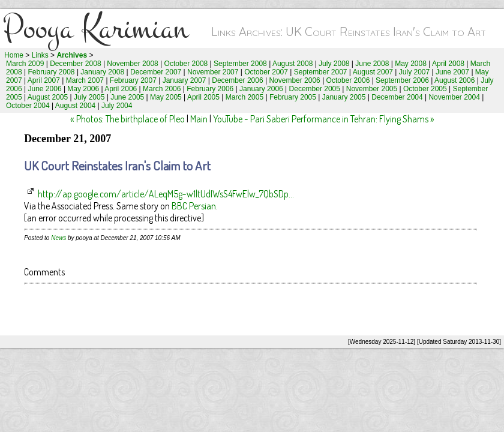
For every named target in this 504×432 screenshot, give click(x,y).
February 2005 (293, 97)
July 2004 (117, 106)
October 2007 (266, 72)
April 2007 (44, 80)
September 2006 (402, 80)
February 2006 (210, 89)
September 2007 (321, 72)
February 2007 (133, 80)
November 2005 (372, 89)
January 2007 (184, 80)
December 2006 (237, 80)
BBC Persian (194, 206)
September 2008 (240, 64)
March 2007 (85, 80)
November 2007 (213, 72)
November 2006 (294, 80)
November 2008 (132, 64)
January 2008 (102, 72)
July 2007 (414, 72)
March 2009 (25, 64)
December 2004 (397, 97)
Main (199, 119)
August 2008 (292, 64)
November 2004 (454, 97)
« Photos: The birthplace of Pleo (127, 119)
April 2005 (203, 97)
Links (40, 55)
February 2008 (52, 72)
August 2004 (75, 106)
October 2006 (348, 80)
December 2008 (75, 64)
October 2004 (28, 106)
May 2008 (411, 64)
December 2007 (156, 72)
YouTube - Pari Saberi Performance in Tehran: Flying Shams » (324, 119)
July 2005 (89, 97)
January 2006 (261, 89)
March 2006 (162, 89)
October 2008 (186, 64)
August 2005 (48, 97)
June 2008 (372, 64)
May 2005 (166, 97)
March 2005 (244, 97)
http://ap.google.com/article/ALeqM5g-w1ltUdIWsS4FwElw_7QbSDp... (166, 194)
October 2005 (425, 89)
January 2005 (344, 97)
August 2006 (454, 80)
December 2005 (315, 89)
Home (14, 55)
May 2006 (83, 89)
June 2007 (452, 72)
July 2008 (334, 64)
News (58, 238)
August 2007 (373, 72)
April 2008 (448, 64)
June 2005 (127, 97)
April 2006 (121, 89)
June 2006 (45, 89)
